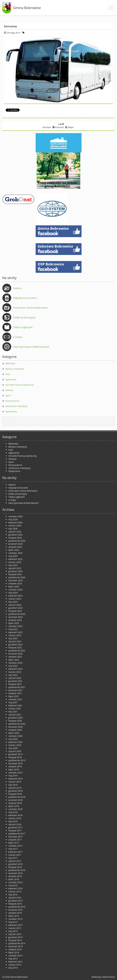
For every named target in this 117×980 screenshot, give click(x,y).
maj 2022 (13, 666)
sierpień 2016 (15, 876)
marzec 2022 (15, 672)
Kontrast (58, 127)
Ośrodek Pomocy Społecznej (19, 385)
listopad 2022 (15, 648)
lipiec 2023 (14, 623)
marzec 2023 (15, 635)
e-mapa (18, 337)
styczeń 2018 (15, 824)
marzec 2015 (15, 928)
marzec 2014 (15, 965)
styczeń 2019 (15, 788)
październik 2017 (17, 834)
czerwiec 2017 (15, 846)
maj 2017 (13, 849)
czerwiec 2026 (15, 516)
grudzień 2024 (16, 571)
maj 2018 (13, 812)
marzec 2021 (15, 709)
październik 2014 (17, 943)
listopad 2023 (15, 611)
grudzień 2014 (16, 937)
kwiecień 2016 (15, 888)
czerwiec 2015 (15, 919)
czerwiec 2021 (15, 699)
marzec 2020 (15, 745)
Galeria (17, 288)
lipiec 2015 (14, 916)
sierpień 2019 (15, 766)
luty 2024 (13, 602)
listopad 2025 (15, 538)
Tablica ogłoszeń (23, 327)
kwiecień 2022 (15, 669)
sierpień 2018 (15, 803)
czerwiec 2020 (15, 736)
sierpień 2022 (15, 657)
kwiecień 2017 (15, 852)
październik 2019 (17, 760)
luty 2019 (13, 785)
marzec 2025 (15, 562)
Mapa (69, 127)
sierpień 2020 (15, 730)
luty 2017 (13, 858)
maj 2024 (13, 593)
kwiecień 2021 (15, 705)
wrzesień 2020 (16, 727)
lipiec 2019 (14, 769)
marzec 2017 (15, 855)
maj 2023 (13, 629)
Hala (8, 374)
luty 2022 (13, 675)
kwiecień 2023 (15, 632)
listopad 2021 (15, 684)
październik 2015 (17, 907)
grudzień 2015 (16, 901)
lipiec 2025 (14, 550)
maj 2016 (13, 885)
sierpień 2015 (15, 913)
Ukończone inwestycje (16, 406)
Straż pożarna (12, 401)
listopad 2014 (15, 940)
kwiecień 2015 (15, 925)
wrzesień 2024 (16, 580)
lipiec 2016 (14, 879)
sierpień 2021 (15, 693)
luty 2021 (13, 712)
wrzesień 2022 (16, 654)
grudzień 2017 (16, 827)
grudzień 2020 (16, 718)
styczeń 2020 (15, 751)
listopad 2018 (15, 794)
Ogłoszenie (11, 379)
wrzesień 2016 (16, 873)
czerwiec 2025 (15, 553)
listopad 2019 (15, 757)
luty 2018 (13, 821)
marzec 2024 (15, 599)
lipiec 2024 (14, 587)
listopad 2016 (15, 867)
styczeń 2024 (15, 605)
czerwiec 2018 (15, 809)
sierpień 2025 (15, 547)
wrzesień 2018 (16, 800)
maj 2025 (13, 556)
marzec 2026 (15, 526)
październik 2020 (17, 724)
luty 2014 (13, 968)
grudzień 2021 (16, 681)
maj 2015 (13, 922)
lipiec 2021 (14, 696)
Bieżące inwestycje (15, 369)
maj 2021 (13, 702)
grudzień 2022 (16, 644)
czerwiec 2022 (15, 663)
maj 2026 (13, 519)
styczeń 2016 (15, 898)
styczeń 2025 (15, 568)
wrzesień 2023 (16, 617)
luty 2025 (13, 565)
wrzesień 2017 (16, 837)
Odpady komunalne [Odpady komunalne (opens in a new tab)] (25, 298)
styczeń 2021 (15, 715)
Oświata (9, 390)
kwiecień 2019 (15, 779)
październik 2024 (17, 577)
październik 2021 (17, 687)
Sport (8, 395)
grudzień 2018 (16, 791)
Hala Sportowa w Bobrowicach (31, 347)
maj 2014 (13, 959)
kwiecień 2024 (15, 596)
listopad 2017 (15, 830)
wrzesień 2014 (16, 946)
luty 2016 (13, 895)
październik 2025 (17, 541)
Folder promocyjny (24, 317)
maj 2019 (13, 776)
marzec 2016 (15, 891)
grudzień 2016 (16, 864)
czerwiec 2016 (15, 882)
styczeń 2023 (15, 641)
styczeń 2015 (15, 934)
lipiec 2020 (14, 733)
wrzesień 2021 (16, 690)
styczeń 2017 (15, 861)
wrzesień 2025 (16, 544)
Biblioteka (10, 363)
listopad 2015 (15, 904)
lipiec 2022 (14, 660)
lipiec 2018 (14, 806)
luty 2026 (13, 529)
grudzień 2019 (16, 754)
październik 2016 (17, 870)
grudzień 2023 (16, 608)
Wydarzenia (11, 411)
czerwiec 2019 (15, 773)
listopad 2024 (15, 574)
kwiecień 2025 (15, 559)
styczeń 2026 (15, 532)
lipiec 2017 (14, 843)
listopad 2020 (15, 721)
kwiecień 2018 (15, 815)
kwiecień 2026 (15, 522)
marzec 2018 (15, 818)
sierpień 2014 (15, 949)
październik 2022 (17, 651)
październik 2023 (17, 614)
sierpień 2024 (15, 583)
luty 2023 (13, 638)
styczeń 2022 (15, 678)
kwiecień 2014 (15, 962)
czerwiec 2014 (15, 956)
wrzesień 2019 (16, 763)
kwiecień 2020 (15, 742)
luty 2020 (13, 748)
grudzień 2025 (16, 535)
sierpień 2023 (15, 620)
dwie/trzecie (109, 977)
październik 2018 (17, 797)
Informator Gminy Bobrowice (30, 308)
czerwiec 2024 (15, 590)
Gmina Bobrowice (27, 8)
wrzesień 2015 (16, 910)
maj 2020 (13, 739)
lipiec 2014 (14, 952)
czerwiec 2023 (15, 626)
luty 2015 (13, 931)
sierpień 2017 (15, 840)
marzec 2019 (15, 782)
